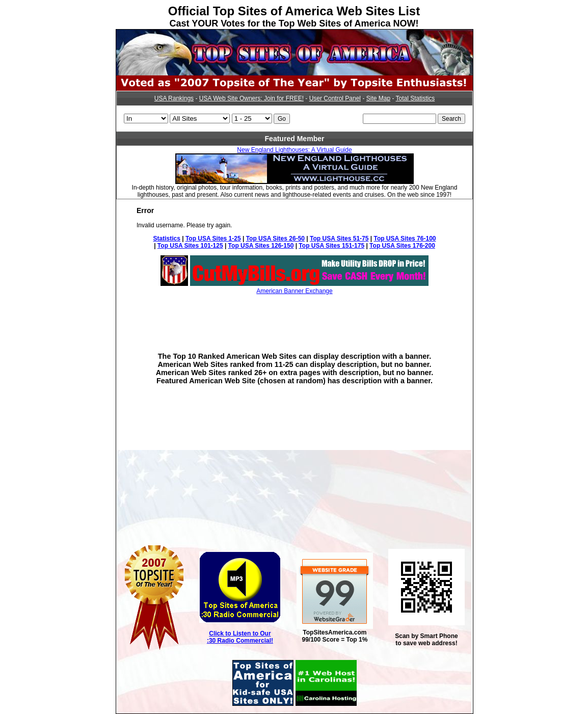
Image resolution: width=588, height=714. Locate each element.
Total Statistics (416, 98)
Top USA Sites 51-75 (339, 239)
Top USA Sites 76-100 (405, 239)
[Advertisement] (295, 316)
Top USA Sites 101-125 (190, 246)
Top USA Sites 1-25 (213, 239)
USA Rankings (174, 98)
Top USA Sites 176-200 (402, 246)
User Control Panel (335, 98)
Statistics (167, 239)
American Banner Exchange (294, 291)
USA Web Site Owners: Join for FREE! (251, 98)
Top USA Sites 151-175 (331, 246)
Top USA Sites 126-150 (261, 246)
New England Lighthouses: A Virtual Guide (294, 150)
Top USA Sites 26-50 (275, 239)
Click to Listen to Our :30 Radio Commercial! (240, 637)
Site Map (378, 98)
